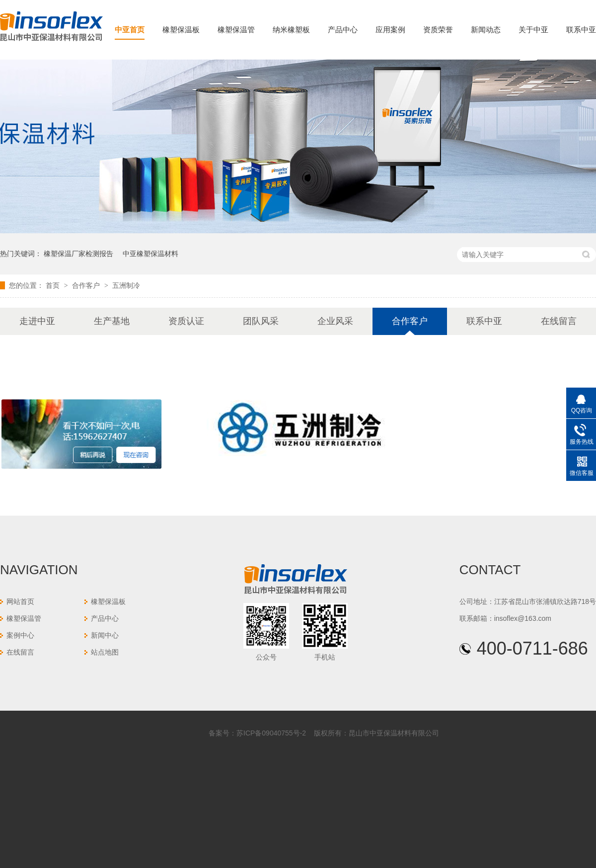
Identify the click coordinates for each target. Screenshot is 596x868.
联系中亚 (581, 30)
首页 (54, 285)
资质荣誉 (438, 30)
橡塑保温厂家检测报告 (78, 254)
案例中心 (20, 635)
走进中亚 (37, 321)
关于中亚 (533, 30)
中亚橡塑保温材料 (150, 254)
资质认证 (186, 321)
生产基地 (112, 321)
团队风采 (261, 321)
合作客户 (87, 285)
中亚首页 (130, 30)
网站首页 (20, 601)
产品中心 (343, 30)
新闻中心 (105, 635)
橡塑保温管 (236, 30)
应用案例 (390, 30)
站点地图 (105, 652)
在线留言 (559, 321)
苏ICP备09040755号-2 (271, 733)
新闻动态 (486, 30)
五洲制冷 (126, 285)
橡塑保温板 (181, 30)
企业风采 (335, 321)
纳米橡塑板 (291, 30)
